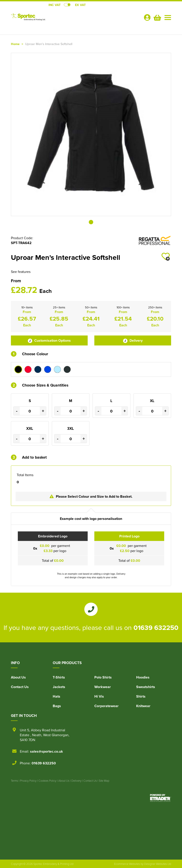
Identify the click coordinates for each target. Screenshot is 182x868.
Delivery (133, 340)
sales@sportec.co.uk (47, 751)
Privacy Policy (28, 781)
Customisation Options (49, 340)
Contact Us (20, 687)
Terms (14, 781)
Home (15, 44)
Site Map (104, 781)
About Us (18, 677)
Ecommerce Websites (127, 864)
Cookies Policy (47, 781)
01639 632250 (156, 627)
